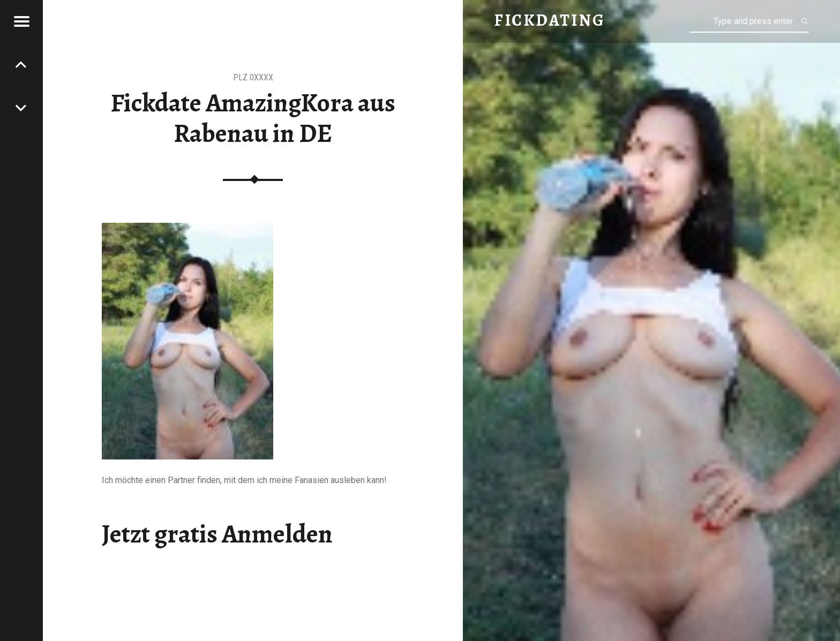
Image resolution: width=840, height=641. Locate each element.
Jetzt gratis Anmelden (217, 534)
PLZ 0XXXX (253, 77)
